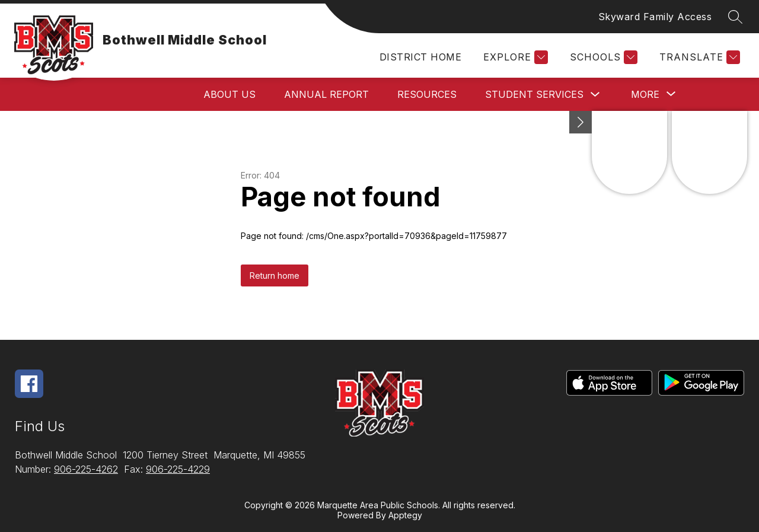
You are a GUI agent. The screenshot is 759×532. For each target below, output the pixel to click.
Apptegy (405, 515)
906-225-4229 (178, 469)
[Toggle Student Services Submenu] (595, 95)
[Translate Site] (698, 57)
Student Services (534, 94)
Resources (427, 94)
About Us (229, 94)
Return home (275, 275)
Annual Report (326, 94)
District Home (420, 57)
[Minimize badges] (581, 122)
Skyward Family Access (655, 17)
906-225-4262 (86, 469)
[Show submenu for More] (645, 94)
